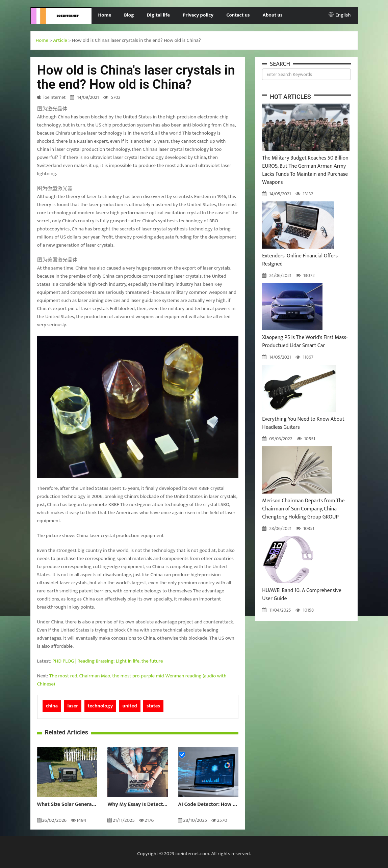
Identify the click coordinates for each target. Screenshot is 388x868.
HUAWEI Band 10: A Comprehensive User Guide (302, 595)
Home (105, 15)
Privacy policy (198, 15)
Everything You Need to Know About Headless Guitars (303, 423)
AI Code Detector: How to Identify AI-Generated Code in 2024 (208, 805)
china (52, 706)
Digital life (159, 15)
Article (60, 40)
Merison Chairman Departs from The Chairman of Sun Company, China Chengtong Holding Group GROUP (303, 509)
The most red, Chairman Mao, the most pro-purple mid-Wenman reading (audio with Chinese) (132, 680)
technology (100, 706)
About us (273, 15)
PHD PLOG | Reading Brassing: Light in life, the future (108, 661)
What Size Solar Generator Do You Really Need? (67, 805)
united (130, 706)
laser (73, 706)
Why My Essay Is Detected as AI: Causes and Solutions (138, 805)
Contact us (238, 15)
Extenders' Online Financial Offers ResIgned (300, 260)
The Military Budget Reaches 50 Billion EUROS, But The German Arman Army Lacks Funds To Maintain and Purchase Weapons (305, 170)
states (153, 706)
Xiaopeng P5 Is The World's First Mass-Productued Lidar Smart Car (305, 342)
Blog (129, 15)
